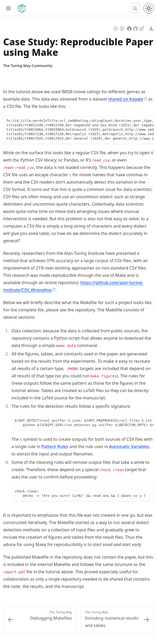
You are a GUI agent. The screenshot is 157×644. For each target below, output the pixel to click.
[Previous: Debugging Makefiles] (40, 620)
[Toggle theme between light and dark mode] (149, 8)
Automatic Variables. (130, 447)
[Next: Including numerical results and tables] (117, 620)
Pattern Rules (55, 447)
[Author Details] (28, 66)
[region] (78, 130)
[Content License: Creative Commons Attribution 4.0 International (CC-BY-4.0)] (119, 28)
